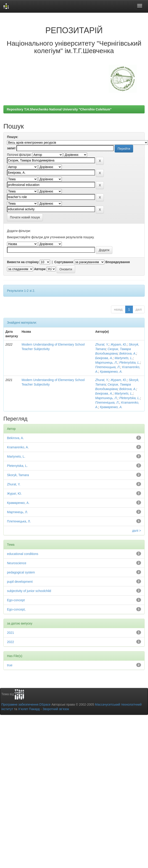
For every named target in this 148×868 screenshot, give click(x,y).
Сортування (64, 262)
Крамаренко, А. (111, 372)
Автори (40, 269)
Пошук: (13, 137)
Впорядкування (118, 262)
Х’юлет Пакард (29, 709)
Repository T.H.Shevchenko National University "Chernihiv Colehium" (59, 109)
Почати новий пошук (25, 217)
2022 (10, 642)
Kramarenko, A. (18, 447)
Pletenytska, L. (130, 363)
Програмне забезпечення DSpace (26, 704)
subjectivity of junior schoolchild (29, 591)
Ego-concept (16, 600)
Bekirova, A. (128, 353)
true (10, 665)
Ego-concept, (16, 609)
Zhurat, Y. (102, 344)
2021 (10, 633)
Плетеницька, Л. (108, 367)
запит (11, 148)
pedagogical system (21, 572)
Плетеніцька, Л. (107, 402)
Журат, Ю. (119, 344)
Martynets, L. (124, 358)
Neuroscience (17, 563)
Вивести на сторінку (23, 262)
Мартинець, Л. (106, 363)
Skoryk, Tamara (18, 475)
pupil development (20, 582)
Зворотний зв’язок (56, 709)
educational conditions (23, 554)
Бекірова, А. (104, 358)
